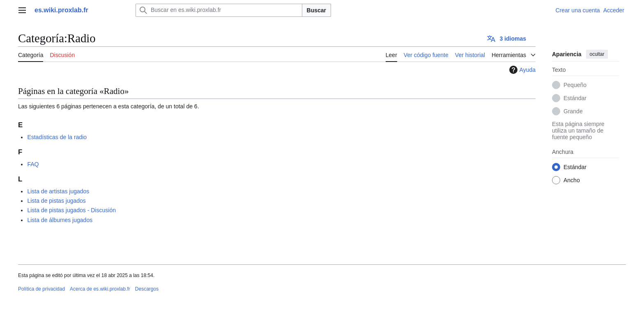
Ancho (572, 180)
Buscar (316, 10)
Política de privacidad (41, 289)
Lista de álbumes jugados (60, 220)
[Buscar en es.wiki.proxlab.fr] (219, 10)
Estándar (575, 98)
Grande (573, 111)
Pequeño (575, 85)
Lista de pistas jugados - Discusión (71, 210)
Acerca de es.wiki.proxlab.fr (100, 289)
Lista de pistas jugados (56, 201)
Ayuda (521, 70)
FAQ (33, 164)
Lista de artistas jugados (58, 191)
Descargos (147, 289)
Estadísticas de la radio (57, 137)
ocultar (597, 54)
